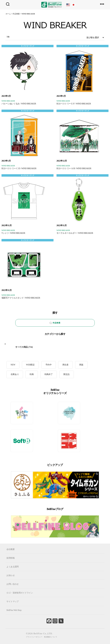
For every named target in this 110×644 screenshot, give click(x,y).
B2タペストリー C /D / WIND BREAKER (19, 168)
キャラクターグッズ (27, 46)
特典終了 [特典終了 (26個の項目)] (49, 374)
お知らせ (10, 575)
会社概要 (10, 549)
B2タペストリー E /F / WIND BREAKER (74, 104)
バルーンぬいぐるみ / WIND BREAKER (19, 104)
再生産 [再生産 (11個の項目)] (65, 365)
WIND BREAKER (8, 101)
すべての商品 (22, 347)
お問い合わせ (12, 584)
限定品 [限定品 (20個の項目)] (66, 374)
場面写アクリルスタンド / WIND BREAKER (21, 298)
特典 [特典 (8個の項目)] (32, 374)
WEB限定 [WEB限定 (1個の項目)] (30, 365)
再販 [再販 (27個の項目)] (81, 365)
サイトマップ (12, 601)
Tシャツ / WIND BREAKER (13, 233)
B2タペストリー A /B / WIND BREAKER (74, 168)
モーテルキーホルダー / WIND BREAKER (75, 233)
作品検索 (55, 323)
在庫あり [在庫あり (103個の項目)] (15, 374)
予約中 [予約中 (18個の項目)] (48, 365)
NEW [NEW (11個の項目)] (13, 365)
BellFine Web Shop (14, 610)
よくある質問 (12, 567)
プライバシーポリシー (34, 637)
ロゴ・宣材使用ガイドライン (19, 593)
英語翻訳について (51, 637)
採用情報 (10, 558)
